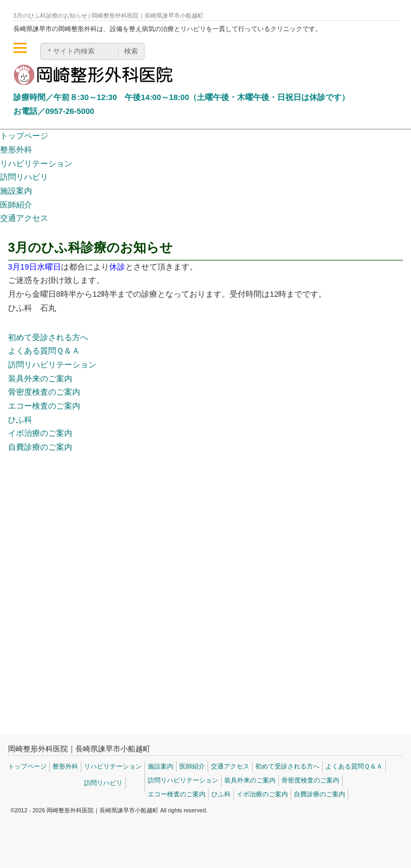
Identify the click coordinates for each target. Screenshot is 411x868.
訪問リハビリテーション (52, 365)
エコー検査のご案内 (44, 406)
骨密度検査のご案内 (44, 392)
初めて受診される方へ (48, 337)
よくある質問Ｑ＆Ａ (44, 351)
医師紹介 (16, 205)
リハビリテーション (36, 164)
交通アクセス (24, 218)
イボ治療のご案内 (40, 433)
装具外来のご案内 (40, 379)
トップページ (24, 136)
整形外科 (16, 150)
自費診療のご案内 (40, 447)
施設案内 (16, 191)
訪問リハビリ (24, 177)
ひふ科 (20, 420)
